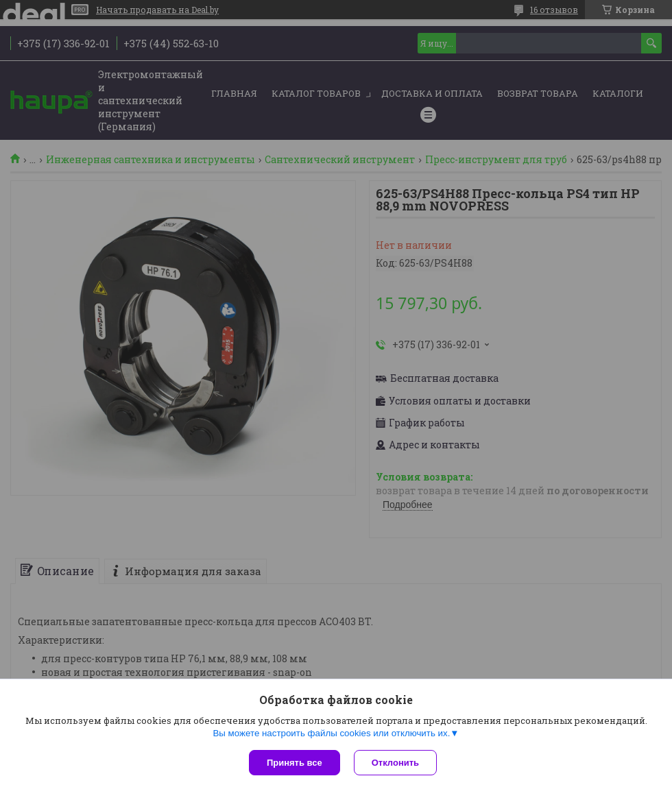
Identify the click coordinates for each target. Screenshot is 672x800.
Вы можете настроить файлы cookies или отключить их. (331, 733)
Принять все (295, 763)
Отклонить (395, 763)
